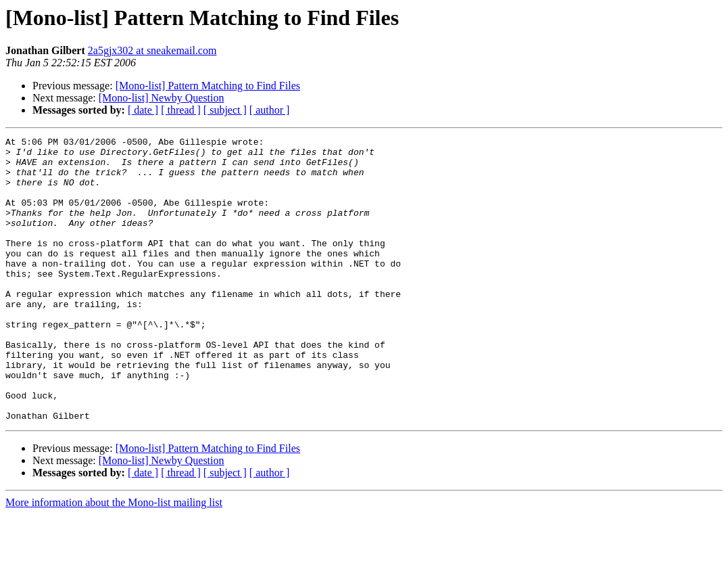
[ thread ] (181, 110)
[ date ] (143, 110)
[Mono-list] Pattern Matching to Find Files (208, 86)
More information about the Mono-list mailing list (114, 559)
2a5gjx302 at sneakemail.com (152, 50)
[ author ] (270, 110)
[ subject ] (225, 110)
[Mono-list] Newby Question (162, 98)
